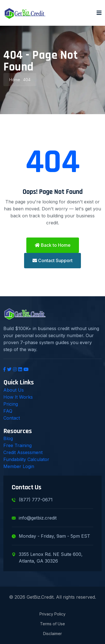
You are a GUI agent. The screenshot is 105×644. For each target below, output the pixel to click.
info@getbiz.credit (34, 518)
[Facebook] (4, 369)
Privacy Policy (53, 614)
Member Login (19, 466)
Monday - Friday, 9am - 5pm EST (51, 536)
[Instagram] (15, 369)
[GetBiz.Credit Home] (25, 13)
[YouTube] (26, 369)
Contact (12, 418)
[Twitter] (9, 369)
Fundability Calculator (26, 459)
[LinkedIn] (20, 369)
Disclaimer (53, 634)
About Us (14, 390)
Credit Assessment (23, 452)
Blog (8, 438)
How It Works (18, 397)
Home (15, 80)
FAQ (8, 411)
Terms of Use (53, 624)
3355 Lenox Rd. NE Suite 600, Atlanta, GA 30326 (47, 558)
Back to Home (53, 245)
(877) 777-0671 (32, 500)
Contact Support (53, 260)
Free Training (17, 445)
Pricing (11, 404)
